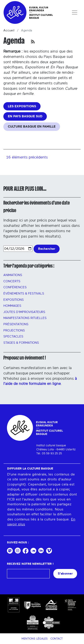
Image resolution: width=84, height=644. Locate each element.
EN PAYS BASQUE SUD (25, 116)
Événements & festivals (24, 294)
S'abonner (65, 574)
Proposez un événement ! (25, 358)
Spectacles (13, 337)
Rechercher (47, 249)
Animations (13, 275)
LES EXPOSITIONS (22, 106)
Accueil (9, 30)
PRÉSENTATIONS (16, 324)
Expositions (14, 300)
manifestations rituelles (25, 318)
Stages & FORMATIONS (21, 343)
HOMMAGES (12, 306)
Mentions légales (35, 639)
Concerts (12, 281)
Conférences (15, 287)
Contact (57, 639)
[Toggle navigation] (75, 12)
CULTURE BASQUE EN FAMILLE (32, 127)
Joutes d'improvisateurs (24, 312)
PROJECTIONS (14, 331)
